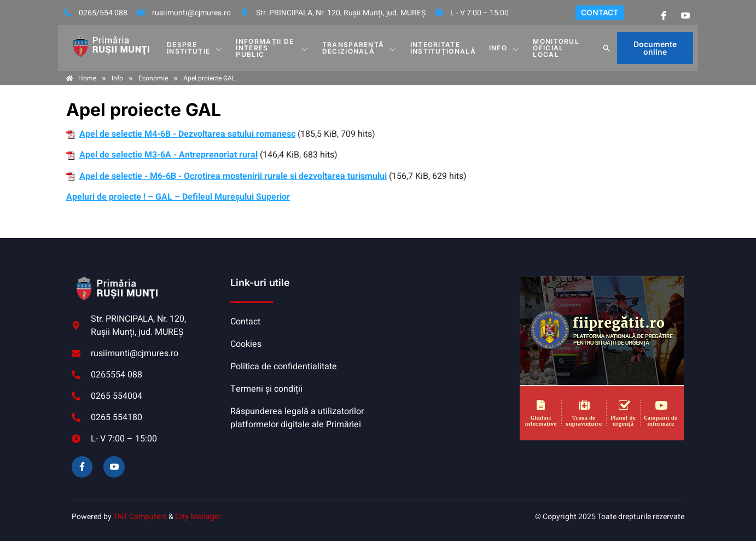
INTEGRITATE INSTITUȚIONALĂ (443, 48)
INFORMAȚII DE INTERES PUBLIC (273, 48)
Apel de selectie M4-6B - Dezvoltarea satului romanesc (187, 134)
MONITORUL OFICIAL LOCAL (556, 48)
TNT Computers (140, 517)
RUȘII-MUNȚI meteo (446, 317)
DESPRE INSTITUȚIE (195, 48)
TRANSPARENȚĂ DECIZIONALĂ (360, 48)
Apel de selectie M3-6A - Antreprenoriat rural (168, 155)
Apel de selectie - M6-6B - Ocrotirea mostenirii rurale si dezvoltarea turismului (233, 176)
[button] (607, 48)
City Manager (198, 517)
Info (505, 48)
